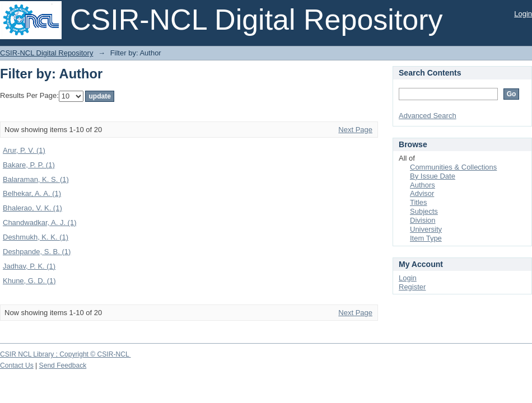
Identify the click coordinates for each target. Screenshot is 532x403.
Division (423, 220)
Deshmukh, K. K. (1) (36, 237)
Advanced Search (428, 116)
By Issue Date (433, 176)
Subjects (424, 211)
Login (523, 14)
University (426, 229)
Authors (423, 185)
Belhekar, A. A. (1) (32, 193)
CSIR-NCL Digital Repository (46, 53)
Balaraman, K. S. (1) (36, 179)
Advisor (422, 193)
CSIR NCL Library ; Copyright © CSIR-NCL (66, 354)
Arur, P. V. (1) (24, 150)
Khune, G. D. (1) (29, 281)
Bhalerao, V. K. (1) (32, 208)
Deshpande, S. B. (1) (37, 252)
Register (412, 287)
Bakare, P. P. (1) (29, 165)
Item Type (426, 238)
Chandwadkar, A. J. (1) (40, 222)
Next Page (355, 130)
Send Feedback (63, 365)
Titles (419, 202)
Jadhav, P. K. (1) (29, 266)
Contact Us (17, 365)
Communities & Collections (453, 167)
